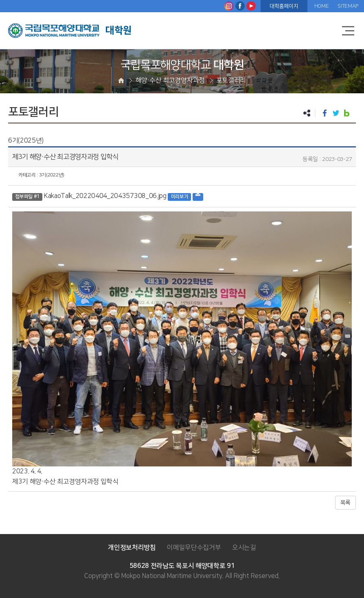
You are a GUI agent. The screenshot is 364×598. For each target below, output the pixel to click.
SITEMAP (348, 6)
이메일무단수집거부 (194, 547)
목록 (345, 503)
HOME (322, 6)
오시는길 (244, 547)
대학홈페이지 (284, 6)
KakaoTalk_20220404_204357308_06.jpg (105, 196)
